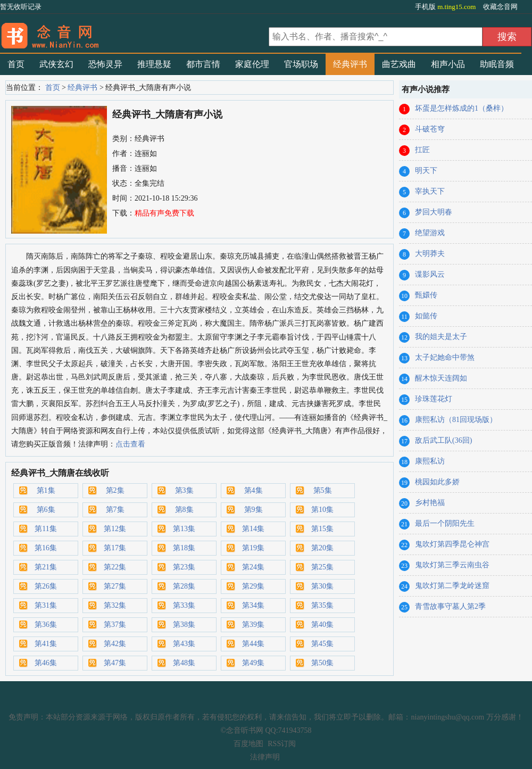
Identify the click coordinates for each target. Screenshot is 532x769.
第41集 (46, 644)
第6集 (46, 510)
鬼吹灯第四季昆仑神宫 (452, 544)
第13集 (184, 529)
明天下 (426, 171)
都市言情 (203, 64)
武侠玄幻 (56, 64)
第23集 (184, 567)
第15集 (322, 529)
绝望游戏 (430, 233)
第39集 (253, 625)
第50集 (322, 663)
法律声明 (265, 757)
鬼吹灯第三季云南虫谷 (452, 565)
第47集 (115, 663)
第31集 (46, 605)
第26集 (46, 586)
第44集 (253, 644)
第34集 (253, 605)
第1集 (46, 490)
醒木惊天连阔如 (441, 378)
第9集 (253, 510)
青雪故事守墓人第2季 (450, 606)
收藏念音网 (500, 7)
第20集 (322, 548)
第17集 (115, 548)
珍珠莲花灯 (434, 399)
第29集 (253, 586)
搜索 (507, 37)
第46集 (46, 663)
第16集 (46, 548)
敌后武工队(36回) (443, 440)
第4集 (253, 490)
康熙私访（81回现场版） (456, 420)
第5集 (323, 490)
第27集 (115, 586)
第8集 (184, 510)
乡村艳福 (430, 503)
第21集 (46, 567)
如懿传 (426, 316)
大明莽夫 (430, 254)
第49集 (253, 663)
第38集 (184, 625)
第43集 (184, 644)
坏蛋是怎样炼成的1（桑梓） (462, 108)
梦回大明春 (434, 212)
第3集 (184, 490)
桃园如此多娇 (437, 482)
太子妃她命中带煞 (445, 357)
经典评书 (350, 64)
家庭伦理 (252, 64)
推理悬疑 (154, 64)
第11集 (45, 529)
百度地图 (248, 744)
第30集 (322, 586)
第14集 (253, 529)
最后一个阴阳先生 (445, 523)
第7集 (115, 510)
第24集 (253, 567)
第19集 (253, 548)
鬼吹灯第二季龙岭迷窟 (452, 586)
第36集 (46, 625)
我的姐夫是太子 (441, 337)
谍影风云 (430, 274)
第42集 (115, 644)
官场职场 (301, 64)
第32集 (115, 605)
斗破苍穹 (430, 129)
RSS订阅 (282, 744)
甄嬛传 (426, 295)
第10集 (322, 510)
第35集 (322, 605)
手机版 (446, 7)
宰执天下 (430, 191)
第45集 (322, 644)
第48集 (184, 663)
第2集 (115, 490)
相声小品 (448, 64)
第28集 (184, 586)
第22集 (115, 567)
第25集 (322, 567)
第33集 (184, 605)
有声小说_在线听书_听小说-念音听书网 (133, 32)
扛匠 (422, 150)
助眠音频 (497, 64)
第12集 (115, 529)
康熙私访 (430, 461)
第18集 (184, 548)
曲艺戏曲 (399, 64)
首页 (16, 64)
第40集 (322, 625)
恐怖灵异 (105, 64)
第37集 (115, 625)
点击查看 (130, 444)
